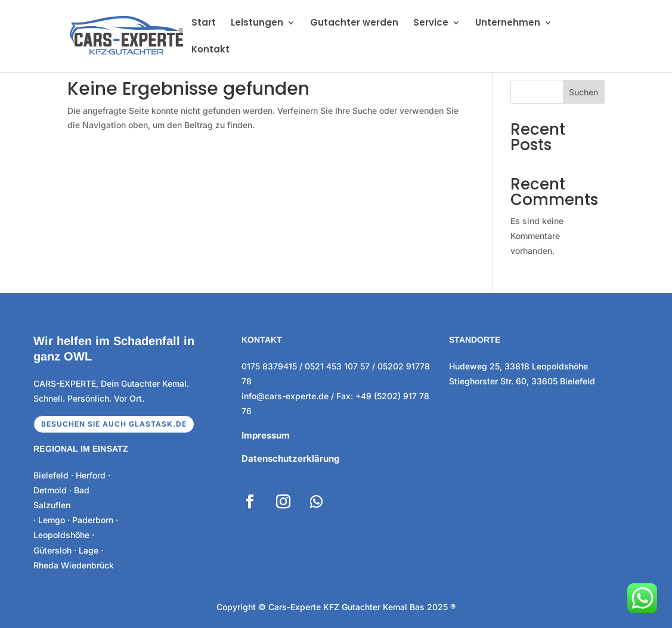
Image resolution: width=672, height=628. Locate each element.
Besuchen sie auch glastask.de (114, 424)
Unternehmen (508, 24)
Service (431, 24)
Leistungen (257, 24)
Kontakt (210, 50)
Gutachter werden (354, 24)
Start (204, 24)
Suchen (583, 92)
